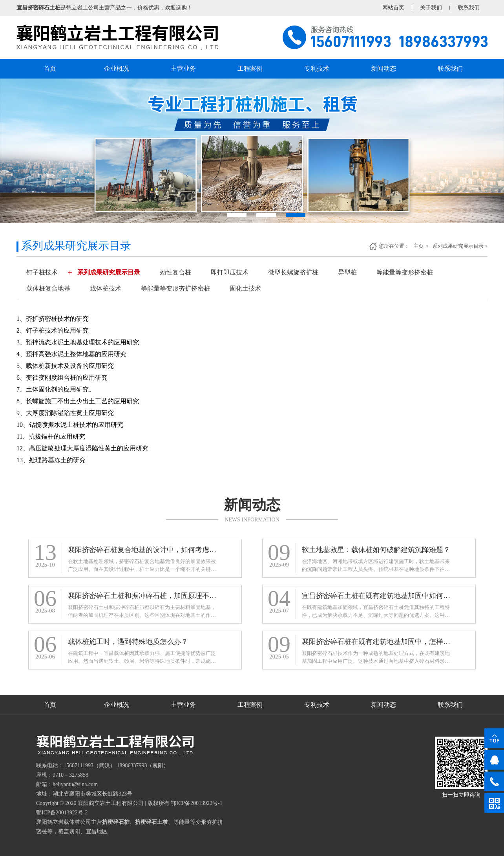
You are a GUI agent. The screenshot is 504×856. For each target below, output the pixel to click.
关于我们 (431, 8)
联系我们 (469, 8)
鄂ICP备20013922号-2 (62, 813)
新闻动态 (383, 69)
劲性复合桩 (175, 272)
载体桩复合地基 (48, 288)
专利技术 (317, 69)
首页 (50, 69)
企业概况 (117, 69)
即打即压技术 (230, 272)
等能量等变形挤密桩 (405, 272)
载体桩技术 (106, 288)
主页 (419, 246)
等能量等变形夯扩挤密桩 (175, 288)
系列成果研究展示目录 (458, 246)
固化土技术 (245, 288)
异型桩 (347, 272)
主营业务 (183, 69)
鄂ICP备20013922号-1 (196, 803)
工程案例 (250, 69)
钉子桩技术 (42, 272)
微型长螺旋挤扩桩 (293, 272)
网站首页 (393, 8)
